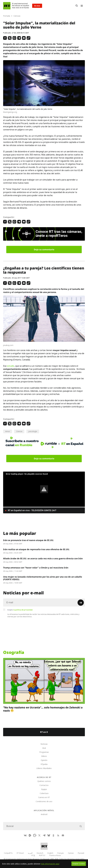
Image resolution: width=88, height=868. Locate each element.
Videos (44, 756)
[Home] (7, 6)
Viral (44, 748)
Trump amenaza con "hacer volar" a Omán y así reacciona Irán (36, 568)
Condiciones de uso (44, 801)
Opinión (44, 760)
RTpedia (44, 764)
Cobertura (44, 793)
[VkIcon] (25, 835)
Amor (8, 431)
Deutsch (40, 853)
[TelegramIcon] (44, 835)
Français (61, 853)
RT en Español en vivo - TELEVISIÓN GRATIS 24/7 (32, 510)
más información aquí (50, 864)
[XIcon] (39, 835)
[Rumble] (30, 835)
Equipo (44, 789)
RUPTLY (42, 855)
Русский (81, 853)
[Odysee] (35, 835)
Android (44, 814)
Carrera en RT (44, 797)
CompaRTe (8, 853)
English (50, 853)
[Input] (44, 602)
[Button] (77, 6)
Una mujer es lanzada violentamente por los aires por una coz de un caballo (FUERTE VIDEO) (43, 578)
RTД (33, 855)
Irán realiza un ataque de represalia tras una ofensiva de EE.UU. (36, 549)
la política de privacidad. (23, 610)
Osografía (14, 652)
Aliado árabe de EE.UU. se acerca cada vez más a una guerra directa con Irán (43, 558)
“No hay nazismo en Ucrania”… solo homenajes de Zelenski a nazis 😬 (43, 709)
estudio (11, 366)
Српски (71, 853)
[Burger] (82, 6)
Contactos (44, 785)
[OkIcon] (53, 835)
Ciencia (19, 431)
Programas (44, 752)
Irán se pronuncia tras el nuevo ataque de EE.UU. (29, 540)
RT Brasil (20, 853)
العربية (30, 853)
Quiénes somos (44, 781)
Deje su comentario (44, 249)
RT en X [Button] (44, 732)
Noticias (44, 744)
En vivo (37, 6)
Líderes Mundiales (44, 768)
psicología (33, 431)
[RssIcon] (58, 835)
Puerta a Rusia (55, 855)
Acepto (20, 610)
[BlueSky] (49, 835)
